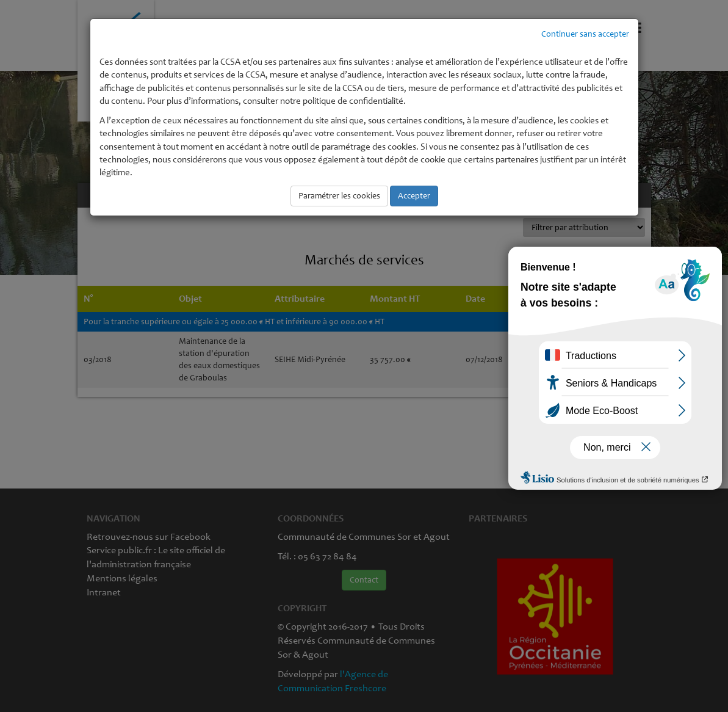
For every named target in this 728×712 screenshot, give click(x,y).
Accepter (414, 196)
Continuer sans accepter (585, 34)
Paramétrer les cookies (339, 196)
